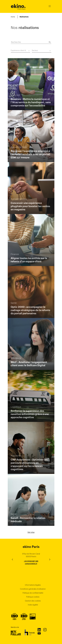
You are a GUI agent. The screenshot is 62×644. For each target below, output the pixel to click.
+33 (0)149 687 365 (31, 561)
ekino (18, 6)
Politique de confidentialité (33, 593)
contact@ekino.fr (31, 564)
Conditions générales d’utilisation (33, 589)
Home (13, 17)
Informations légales (33, 585)
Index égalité (33, 605)
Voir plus (31, 532)
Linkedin (39, 630)
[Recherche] (50, 42)
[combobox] (21, 51)
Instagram (45, 630)
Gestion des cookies (33, 601)
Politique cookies (33, 597)
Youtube (39, 633)
